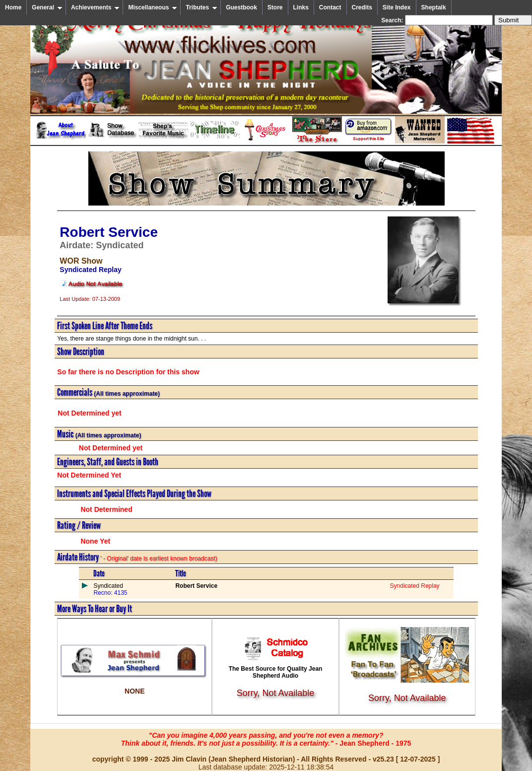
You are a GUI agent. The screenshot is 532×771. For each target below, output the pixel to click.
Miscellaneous (153, 7)
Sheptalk (434, 7)
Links (301, 7)
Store (275, 7)
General (47, 7)
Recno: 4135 (110, 593)
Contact (330, 7)
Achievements (95, 7)
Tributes (201, 7)
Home (13, 7)
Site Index (397, 7)
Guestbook (241, 7)
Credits (362, 7)
